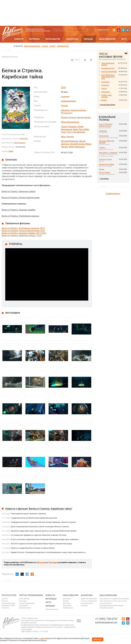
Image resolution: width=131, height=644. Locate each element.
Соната (104, 88)
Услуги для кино (106, 603)
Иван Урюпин (67, 137)
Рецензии (84, 606)
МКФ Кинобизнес (32, 46)
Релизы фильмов (52, 609)
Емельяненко (104, 136)
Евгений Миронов (69, 141)
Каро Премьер (20, 143)
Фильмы (88, 39)
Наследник (105, 82)
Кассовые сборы (87, 603)
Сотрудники (24, 606)
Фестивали (67, 599)
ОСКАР (53, 46)
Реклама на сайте (8, 606)
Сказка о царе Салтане (106, 96)
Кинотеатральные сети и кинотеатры (113, 601)
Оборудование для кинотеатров (111, 606)
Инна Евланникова (70, 122)
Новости (19, 39)
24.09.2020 (24, 139)
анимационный (68, 101)
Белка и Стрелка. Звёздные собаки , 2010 (22, 235)
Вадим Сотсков (68, 118)
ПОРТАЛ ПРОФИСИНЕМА (31, 595)
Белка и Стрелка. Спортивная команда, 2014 (23, 228)
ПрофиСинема (6, 57)
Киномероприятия (106, 608)
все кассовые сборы (108, 105)
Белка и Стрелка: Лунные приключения (21, 198)
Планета (102, 148)
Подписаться (103, 30)
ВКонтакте (41, 562)
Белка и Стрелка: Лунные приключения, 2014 (23, 231)
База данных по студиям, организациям (114, 599)
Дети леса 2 (106, 92)
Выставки (66, 603)
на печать (85, 60)
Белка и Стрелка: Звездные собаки (19, 191)
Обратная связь (25, 608)
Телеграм (52, 562)
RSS (114, 30)
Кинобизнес (63, 46)
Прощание (105, 85)
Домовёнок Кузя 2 (108, 68)
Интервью (34, 39)
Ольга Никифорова (76, 132)
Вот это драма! (104, 172)
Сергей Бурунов (77, 144)
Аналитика (72, 39)
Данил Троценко (69, 127)
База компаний (107, 39)
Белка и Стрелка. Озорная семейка (19, 210)
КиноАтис (66, 110)
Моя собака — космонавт (108, 153)
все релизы (105, 179)
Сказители (103, 131)
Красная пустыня (105, 159)
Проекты (5, 601)
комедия (65, 97)
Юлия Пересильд (77, 147)
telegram (123, 30)
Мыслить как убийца (107, 164)
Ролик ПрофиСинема (27, 603)
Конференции (68, 608)
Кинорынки (67, 606)
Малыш (104, 100)
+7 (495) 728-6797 (106, 619)
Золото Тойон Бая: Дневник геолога (106, 125)
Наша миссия (24, 599)
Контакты (5, 608)
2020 (63, 88)
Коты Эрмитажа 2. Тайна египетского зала (108, 77)
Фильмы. (15, 57)
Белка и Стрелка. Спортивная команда (20, 216)
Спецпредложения (9, 603)
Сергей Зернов (84, 118)
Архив (11, 151)
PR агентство (9, 595)
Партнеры (23, 601)
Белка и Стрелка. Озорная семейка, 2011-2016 (24, 233)
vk (128, 30)
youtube (119, 30)
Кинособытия (53, 39)
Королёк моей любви (109, 72)
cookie (42, 638)
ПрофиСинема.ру (113, 194)
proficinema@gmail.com (106, 622)
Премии (66, 601)
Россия (64, 106)
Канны (45, 46)
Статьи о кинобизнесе (89, 601)
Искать (87, 30)
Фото (124, 39)
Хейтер (102, 169)
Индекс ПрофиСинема (89, 599)
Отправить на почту (91, 60)
